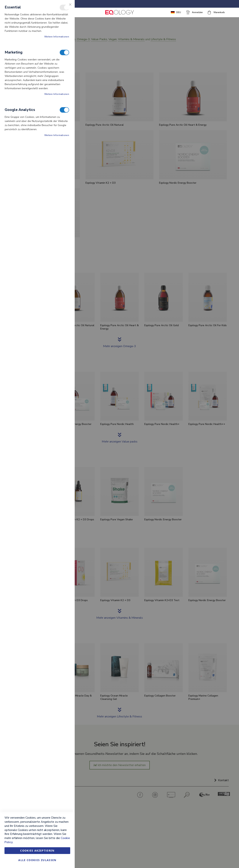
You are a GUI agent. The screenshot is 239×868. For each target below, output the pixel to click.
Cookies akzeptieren (37, 851)
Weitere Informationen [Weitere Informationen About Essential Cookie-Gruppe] (57, 37)
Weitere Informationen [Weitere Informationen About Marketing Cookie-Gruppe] (57, 94)
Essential (64, 7)
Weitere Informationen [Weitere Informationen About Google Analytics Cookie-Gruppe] (57, 135)
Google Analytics (64, 110)
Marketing (64, 52)
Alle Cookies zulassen (37, 860)
